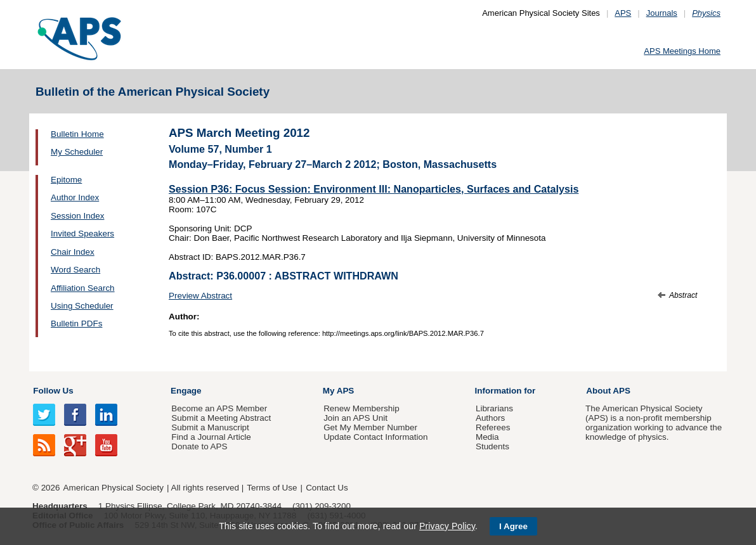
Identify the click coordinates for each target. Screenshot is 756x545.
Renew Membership (362, 408)
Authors (490, 418)
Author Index (75, 197)
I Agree (513, 526)
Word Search (75, 270)
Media (487, 437)
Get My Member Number (370, 427)
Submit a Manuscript (210, 427)
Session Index (77, 216)
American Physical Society (114, 488)
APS (623, 13)
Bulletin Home (77, 134)
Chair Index (73, 252)
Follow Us (53, 391)
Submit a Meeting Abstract (221, 418)
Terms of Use (272, 488)
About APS (608, 391)
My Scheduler (77, 152)
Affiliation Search (83, 288)
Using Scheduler (82, 306)
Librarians (494, 408)
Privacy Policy (447, 526)
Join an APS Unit (355, 418)
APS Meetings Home (682, 51)
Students (492, 446)
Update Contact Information (375, 437)
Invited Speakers (82, 234)
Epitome (66, 180)
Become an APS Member (219, 408)
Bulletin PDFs (76, 324)
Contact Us (327, 488)
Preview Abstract (200, 296)
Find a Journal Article (211, 437)
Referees (493, 427)
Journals (662, 13)
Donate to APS (199, 446)
